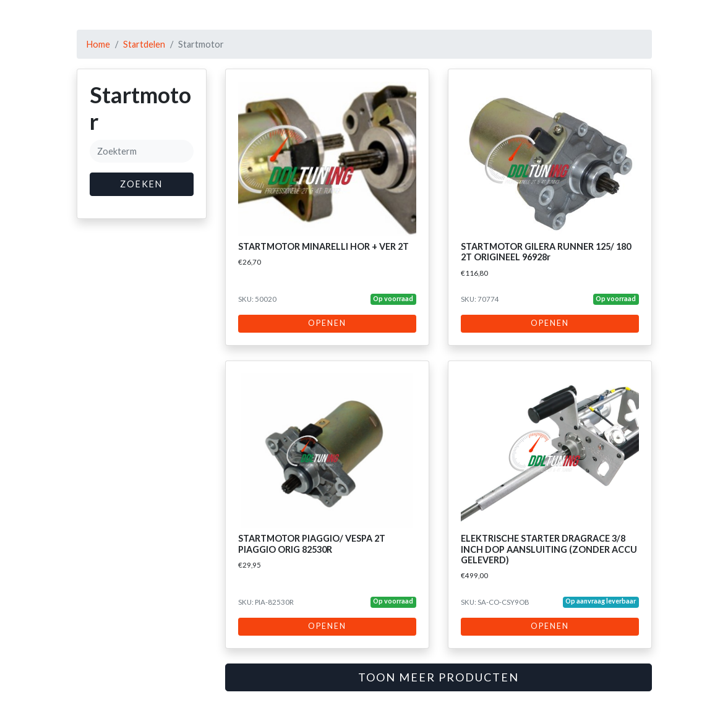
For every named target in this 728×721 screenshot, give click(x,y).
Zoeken (141, 184)
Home (98, 44)
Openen (327, 323)
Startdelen (144, 44)
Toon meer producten (439, 677)
